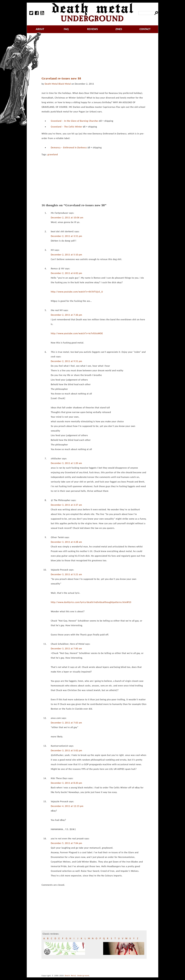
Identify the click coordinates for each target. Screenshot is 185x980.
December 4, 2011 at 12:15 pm (67, 806)
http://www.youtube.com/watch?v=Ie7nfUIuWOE (77, 333)
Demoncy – (69, 148)
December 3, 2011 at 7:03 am (66, 723)
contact (145, 29)
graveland (53, 154)
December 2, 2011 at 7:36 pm (66, 315)
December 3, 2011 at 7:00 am (66, 649)
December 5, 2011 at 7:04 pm (66, 843)
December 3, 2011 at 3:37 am (66, 505)
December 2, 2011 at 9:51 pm (66, 361)
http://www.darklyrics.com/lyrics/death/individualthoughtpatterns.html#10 (91, 602)
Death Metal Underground (77, 976)
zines (119, 29)
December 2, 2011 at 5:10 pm (66, 255)
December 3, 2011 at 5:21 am (66, 574)
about (40, 29)
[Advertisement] (96, 55)
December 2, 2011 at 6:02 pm (66, 273)
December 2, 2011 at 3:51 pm (66, 236)
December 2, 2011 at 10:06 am (67, 218)
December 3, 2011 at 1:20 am (66, 463)
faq (66, 29)
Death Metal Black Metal (58, 84)
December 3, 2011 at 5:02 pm (66, 750)
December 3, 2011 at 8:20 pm (66, 783)
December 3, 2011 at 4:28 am (66, 542)
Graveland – (75, 121)
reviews (93, 29)
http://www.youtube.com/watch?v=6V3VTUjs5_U (77, 292)
